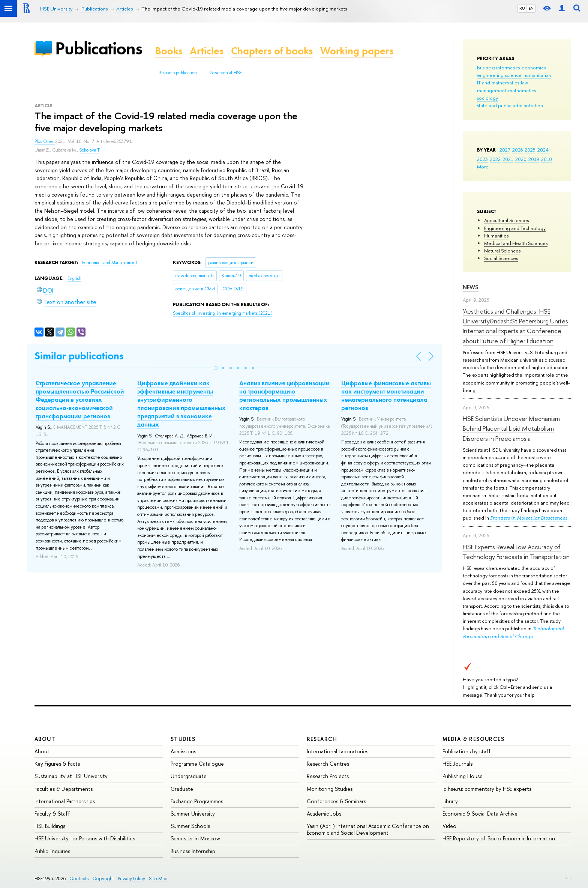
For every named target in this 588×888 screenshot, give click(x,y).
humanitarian (537, 75)
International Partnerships (65, 801)
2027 (505, 150)
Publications (99, 48)
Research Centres (328, 764)
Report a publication (178, 73)
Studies (183, 739)
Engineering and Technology (515, 228)
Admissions (183, 751)
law (524, 83)
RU (522, 8)
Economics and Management (110, 263)
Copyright (103, 878)
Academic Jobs (324, 814)
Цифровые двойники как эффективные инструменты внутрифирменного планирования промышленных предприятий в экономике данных (181, 404)
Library (450, 801)
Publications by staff (467, 751)
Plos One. (45, 141)
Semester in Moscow (195, 838)
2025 (530, 150)
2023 (482, 159)
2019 (534, 159)
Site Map (158, 878)
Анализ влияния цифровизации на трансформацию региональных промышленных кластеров (284, 395)
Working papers (357, 51)
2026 (517, 150)
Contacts (79, 878)
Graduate (182, 789)
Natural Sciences (502, 251)
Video (449, 826)
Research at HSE (226, 73)
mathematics (522, 90)
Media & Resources (473, 739)
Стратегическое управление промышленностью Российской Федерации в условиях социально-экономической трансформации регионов (80, 400)
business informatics (498, 68)
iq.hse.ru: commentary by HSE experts (487, 789)
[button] (216, 368)
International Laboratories (337, 751)
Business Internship (193, 851)
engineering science (499, 75)
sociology (487, 98)
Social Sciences (501, 258)
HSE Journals (457, 764)
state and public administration (510, 105)
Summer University (193, 814)
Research (322, 739)
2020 (521, 159)
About (45, 739)
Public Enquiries (52, 851)
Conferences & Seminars (336, 801)
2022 (495, 159)
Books (169, 51)
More (483, 167)
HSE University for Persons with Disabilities (85, 838)
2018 (547, 159)
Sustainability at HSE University (71, 776)
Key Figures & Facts (57, 764)
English (74, 278)
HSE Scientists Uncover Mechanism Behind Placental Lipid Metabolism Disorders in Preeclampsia (511, 428)
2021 (508, 159)
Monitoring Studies (330, 789)
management (492, 90)
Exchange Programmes (197, 801)
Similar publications (79, 356)
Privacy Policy (131, 878)
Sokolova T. (90, 150)
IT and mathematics (498, 83)
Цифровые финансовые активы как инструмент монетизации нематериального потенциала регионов (386, 395)
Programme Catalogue (197, 764)
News (471, 287)
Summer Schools (190, 826)
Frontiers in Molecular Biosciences (529, 518)
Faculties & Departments (64, 789)
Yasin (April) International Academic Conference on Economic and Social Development (368, 829)
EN (531, 8)
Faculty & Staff (52, 814)
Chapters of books (272, 51)
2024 (543, 150)
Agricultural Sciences (506, 220)
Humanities (496, 236)
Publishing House (463, 776)
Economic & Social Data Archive (480, 814)
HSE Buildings (50, 826)
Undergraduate (189, 776)
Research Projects (328, 776)
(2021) (223, 313)
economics (534, 68)
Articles (207, 51)
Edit (568, 877)
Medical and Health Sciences (516, 243)
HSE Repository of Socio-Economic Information (499, 838)
